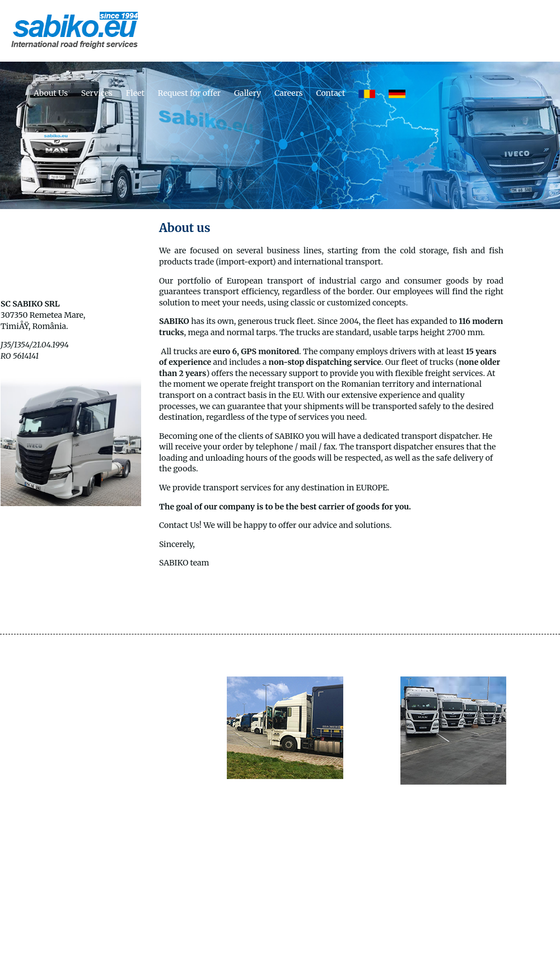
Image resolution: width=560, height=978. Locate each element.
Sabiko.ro (320, 924)
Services (97, 93)
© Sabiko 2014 (280, 964)
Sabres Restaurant (257, 924)
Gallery (248, 93)
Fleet (135, 93)
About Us (51, 93)
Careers (289, 93)
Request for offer (189, 93)
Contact (330, 93)
